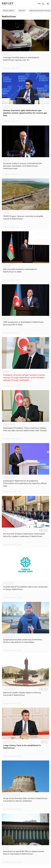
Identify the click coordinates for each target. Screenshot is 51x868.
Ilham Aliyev (9, 11)
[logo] (8, 4)
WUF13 (22, 11)
